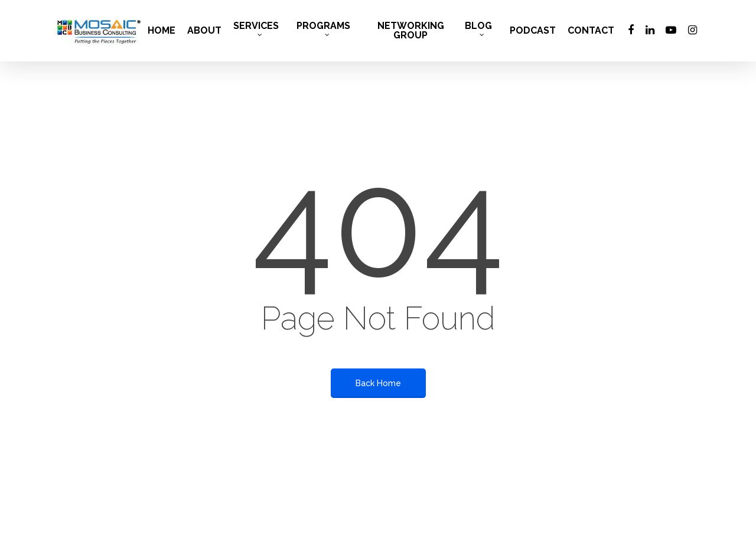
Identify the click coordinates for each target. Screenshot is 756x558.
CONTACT (591, 31)
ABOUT (204, 31)
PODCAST (533, 31)
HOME (162, 31)
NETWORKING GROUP (411, 31)
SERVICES (256, 29)
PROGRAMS (323, 29)
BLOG (478, 29)
